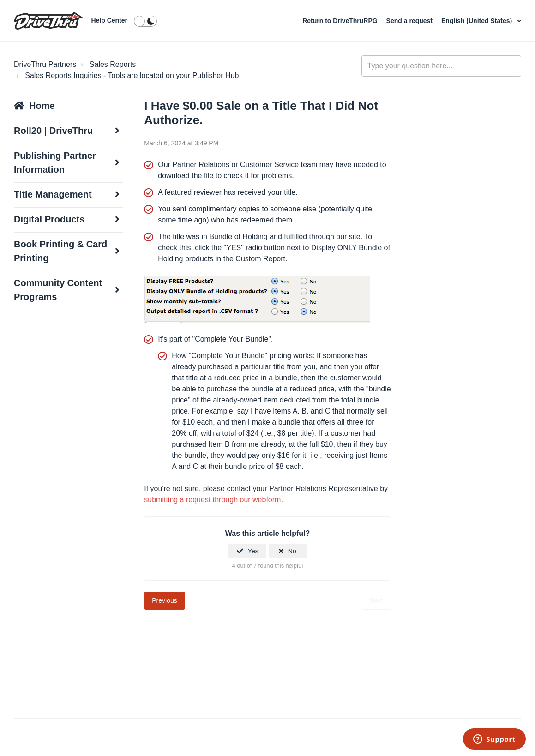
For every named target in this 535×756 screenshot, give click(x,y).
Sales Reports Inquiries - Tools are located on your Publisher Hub (132, 75)
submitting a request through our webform (212, 500)
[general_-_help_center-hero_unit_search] (441, 66)
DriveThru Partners (45, 64)
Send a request (410, 21)
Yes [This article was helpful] (253, 551)
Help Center (109, 20)
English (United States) (478, 21)
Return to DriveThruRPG (341, 21)
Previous (164, 600)
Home (42, 106)
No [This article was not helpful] (292, 551)
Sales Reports (113, 64)
